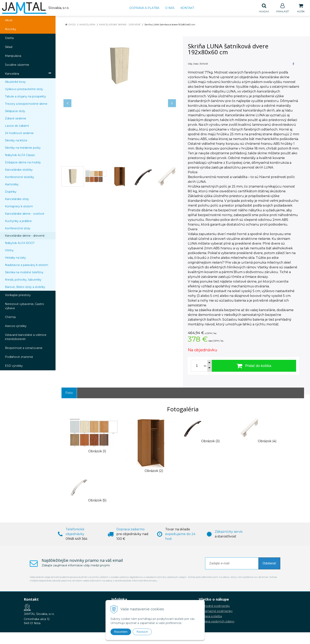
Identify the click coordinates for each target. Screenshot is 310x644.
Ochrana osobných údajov (217, 622)
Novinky (11, 29)
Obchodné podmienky (214, 606)
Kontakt (187, 8)
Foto (69, 393)
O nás (170, 8)
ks (205, 366)
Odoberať (269, 563)
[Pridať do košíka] (254, 366)
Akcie (9, 20)
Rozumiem (121, 632)
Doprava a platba (144, 8)
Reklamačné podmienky (216, 611)
